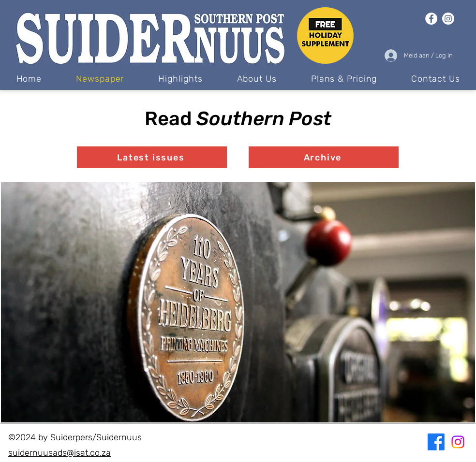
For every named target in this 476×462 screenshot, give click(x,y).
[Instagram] (448, 19)
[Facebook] (431, 19)
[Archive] (324, 157)
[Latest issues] (152, 157)
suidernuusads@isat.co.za (59, 453)
